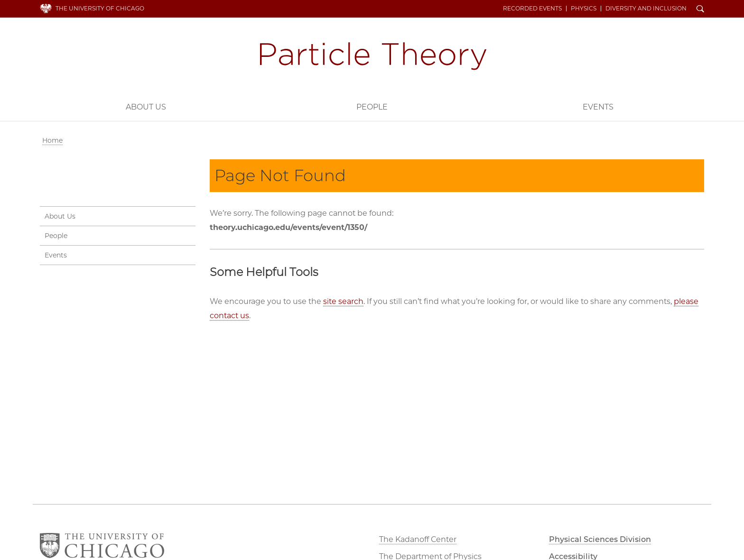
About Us (146, 107)
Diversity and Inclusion (646, 9)
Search (700, 9)
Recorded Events (532, 9)
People (372, 107)
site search (343, 301)
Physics (584, 9)
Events (598, 107)
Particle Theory (372, 56)
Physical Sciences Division (600, 539)
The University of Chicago (100, 8)
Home (52, 140)
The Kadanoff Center (418, 539)
